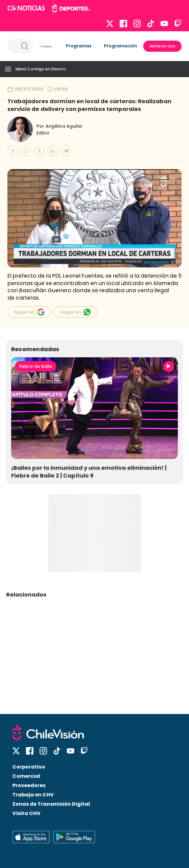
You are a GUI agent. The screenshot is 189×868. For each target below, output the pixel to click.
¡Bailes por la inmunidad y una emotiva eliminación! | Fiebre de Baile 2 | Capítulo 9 (89, 472)
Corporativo (29, 767)
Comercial (26, 776)
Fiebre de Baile (36, 366)
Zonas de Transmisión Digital (51, 804)
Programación (120, 46)
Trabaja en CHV (33, 795)
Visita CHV (26, 813)
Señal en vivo (162, 46)
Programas (79, 46)
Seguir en (29, 312)
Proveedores (29, 785)
